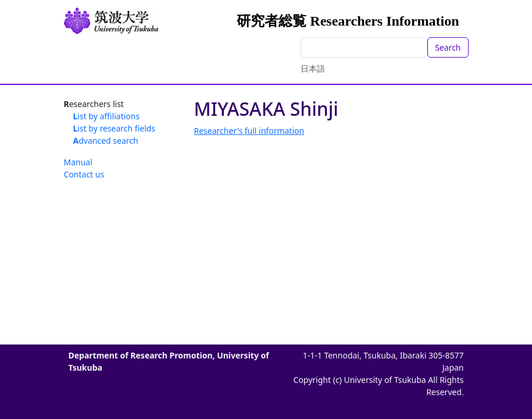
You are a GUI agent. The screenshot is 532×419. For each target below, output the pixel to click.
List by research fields (115, 128)
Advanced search (106, 141)
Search (448, 47)
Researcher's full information (249, 131)
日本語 (313, 68)
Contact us (84, 174)
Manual (78, 162)
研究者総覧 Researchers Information (348, 21)
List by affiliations (107, 116)
